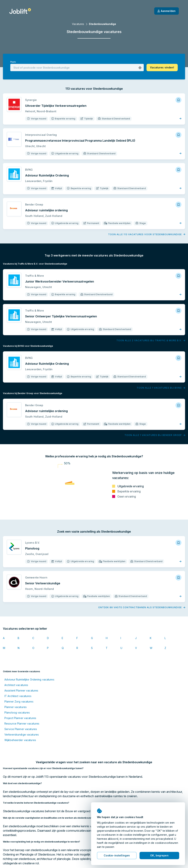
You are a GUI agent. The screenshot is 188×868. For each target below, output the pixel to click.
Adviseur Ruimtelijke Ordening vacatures (29, 679)
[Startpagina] (20, 11)
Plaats (13, 62)
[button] (140, 68)
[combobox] (77, 68)
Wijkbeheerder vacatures (20, 740)
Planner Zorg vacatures (19, 702)
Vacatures (78, 24)
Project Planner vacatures (20, 718)
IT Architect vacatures (18, 696)
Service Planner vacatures (21, 729)
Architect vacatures (16, 685)
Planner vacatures (16, 707)
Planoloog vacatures (17, 713)
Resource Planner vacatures (22, 724)
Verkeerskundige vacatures (22, 735)
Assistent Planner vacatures (21, 690)
